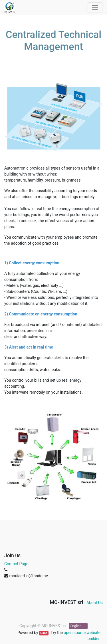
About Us (95, 603)
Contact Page (16, 564)
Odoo (44, 633)
